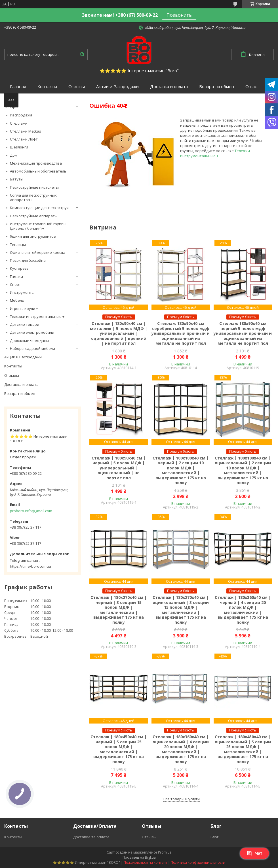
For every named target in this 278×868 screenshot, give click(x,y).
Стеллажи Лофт (24, 139)
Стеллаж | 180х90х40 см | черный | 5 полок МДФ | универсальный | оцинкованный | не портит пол (119, 468)
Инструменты (22, 292)
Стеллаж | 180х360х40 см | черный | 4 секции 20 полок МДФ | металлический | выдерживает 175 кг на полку (243, 610)
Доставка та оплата (91, 837)
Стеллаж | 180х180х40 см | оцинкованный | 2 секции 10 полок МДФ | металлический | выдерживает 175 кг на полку (243, 470)
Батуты (17, 179)
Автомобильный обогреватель (38, 171)
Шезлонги (19, 147)
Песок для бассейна (28, 260)
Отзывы (77, 87)
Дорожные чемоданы (30, 341)
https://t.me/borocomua (30, 566)
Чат (254, 853)
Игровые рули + (24, 309)
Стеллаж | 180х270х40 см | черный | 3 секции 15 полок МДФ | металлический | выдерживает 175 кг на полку (119, 610)
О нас (251, 87)
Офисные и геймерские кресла (38, 252)
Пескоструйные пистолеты (34, 187)
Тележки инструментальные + (37, 316)
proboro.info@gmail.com (31, 511)
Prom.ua (165, 852)
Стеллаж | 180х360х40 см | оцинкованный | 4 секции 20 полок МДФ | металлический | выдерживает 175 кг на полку (181, 749)
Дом (14, 155)
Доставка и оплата (169, 87)
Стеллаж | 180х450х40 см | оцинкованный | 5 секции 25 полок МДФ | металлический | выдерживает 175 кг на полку (243, 749)
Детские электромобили (32, 332)
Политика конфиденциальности (198, 862)
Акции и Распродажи (117, 87)
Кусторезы (20, 268)
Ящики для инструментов (33, 236)
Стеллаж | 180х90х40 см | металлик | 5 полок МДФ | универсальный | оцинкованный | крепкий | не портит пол (119, 333)
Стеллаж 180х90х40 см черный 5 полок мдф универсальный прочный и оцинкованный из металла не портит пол (243, 333)
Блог (214, 837)
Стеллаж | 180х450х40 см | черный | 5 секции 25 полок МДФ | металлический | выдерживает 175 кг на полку (119, 749)
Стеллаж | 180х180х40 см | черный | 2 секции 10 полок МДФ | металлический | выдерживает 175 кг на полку (181, 470)
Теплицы (18, 244)
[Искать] (82, 54)
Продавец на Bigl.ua (139, 857)
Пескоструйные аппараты (34, 216)
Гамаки (16, 276)
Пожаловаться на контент (145, 862)
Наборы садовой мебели (32, 348)
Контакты (47, 87)
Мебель (17, 300)
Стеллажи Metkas (26, 131)
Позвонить (179, 15)
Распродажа (21, 115)
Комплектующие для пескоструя (39, 208)
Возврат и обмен (217, 87)
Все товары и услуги (182, 799)
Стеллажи (19, 123)
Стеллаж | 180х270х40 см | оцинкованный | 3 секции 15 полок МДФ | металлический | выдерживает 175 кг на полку (181, 610)
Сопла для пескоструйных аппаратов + (33, 197)
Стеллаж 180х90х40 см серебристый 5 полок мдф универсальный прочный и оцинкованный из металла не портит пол (181, 333)
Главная (18, 87)
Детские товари (25, 324)
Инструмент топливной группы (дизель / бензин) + (38, 226)
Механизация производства (36, 163)
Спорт (15, 284)
